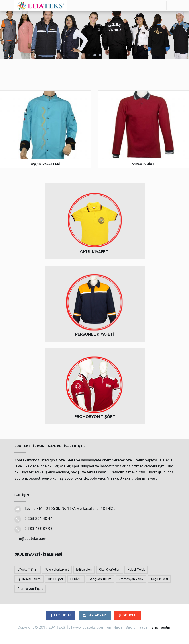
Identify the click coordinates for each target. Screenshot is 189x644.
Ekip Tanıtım (161, 627)
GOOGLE (127, 615)
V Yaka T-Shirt (27, 570)
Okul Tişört (55, 579)
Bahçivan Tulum (100, 579)
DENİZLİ (76, 579)
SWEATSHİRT (143, 164)
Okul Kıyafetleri (110, 570)
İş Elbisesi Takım (29, 579)
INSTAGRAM (95, 615)
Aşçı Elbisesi (159, 579)
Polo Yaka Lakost (57, 570)
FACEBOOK (61, 615)
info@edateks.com (30, 539)
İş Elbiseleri (84, 570)
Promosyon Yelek (131, 579)
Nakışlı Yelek (136, 570)
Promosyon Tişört (30, 589)
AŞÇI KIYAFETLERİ (46, 164)
